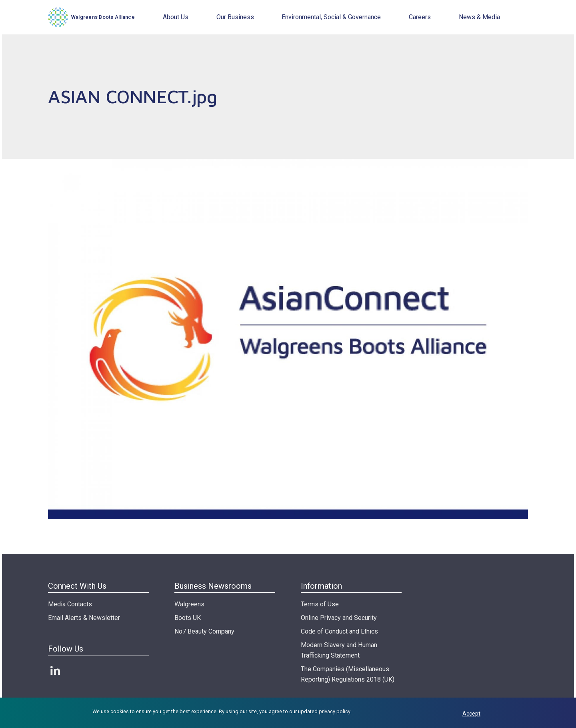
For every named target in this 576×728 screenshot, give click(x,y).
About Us (176, 17)
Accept (471, 714)
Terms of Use (320, 604)
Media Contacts (70, 604)
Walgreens (189, 604)
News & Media (479, 17)
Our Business (235, 17)
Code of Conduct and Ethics (339, 631)
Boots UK (188, 618)
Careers (420, 17)
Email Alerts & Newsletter (84, 618)
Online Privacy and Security (339, 618)
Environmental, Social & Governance (331, 17)
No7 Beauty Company (204, 631)
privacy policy (334, 711)
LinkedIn (55, 670)
